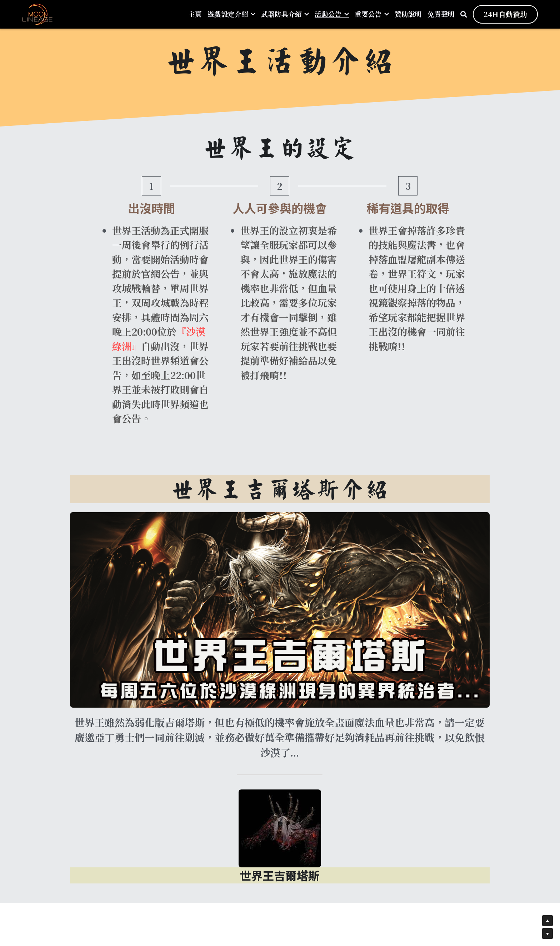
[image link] (37, 14)
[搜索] (464, 14)
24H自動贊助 (505, 14)
